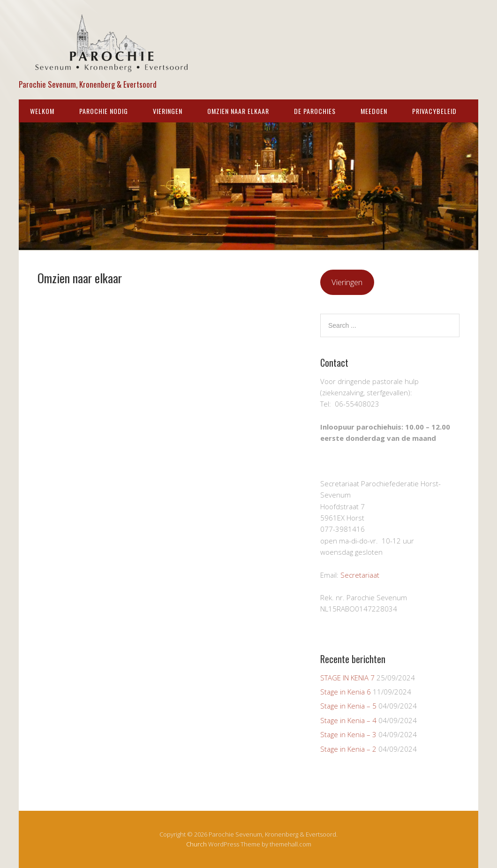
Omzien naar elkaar (238, 111)
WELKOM (42, 111)
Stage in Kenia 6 (346, 692)
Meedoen (374, 111)
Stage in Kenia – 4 (348, 720)
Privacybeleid (434, 111)
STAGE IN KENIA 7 (347, 678)
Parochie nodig (104, 111)
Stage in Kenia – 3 (348, 734)
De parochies (315, 111)
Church (196, 844)
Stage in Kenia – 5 (348, 706)
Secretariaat (360, 575)
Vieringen (168, 111)
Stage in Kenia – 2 (348, 749)
